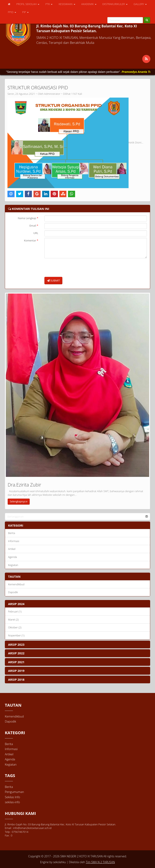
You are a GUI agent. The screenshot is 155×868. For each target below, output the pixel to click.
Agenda (13, 557)
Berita (12, 533)
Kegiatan (13, 565)
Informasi (14, 541)
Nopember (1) (16, 635)
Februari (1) (15, 611)
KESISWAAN (67, 4)
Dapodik (13, 592)
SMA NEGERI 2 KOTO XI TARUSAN (81, 856)
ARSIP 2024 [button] (16, 604)
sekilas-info (12, 802)
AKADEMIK (89, 4)
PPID (12, 12)
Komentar (31, 240)
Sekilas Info (12, 797)
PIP (25, 12)
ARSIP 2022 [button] (16, 653)
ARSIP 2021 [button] (16, 662)
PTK (49, 4)
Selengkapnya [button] (19, 502)
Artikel (12, 549)
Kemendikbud (16, 584)
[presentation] (75, 268)
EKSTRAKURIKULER (115, 4)
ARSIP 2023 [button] (16, 644)
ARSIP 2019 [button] (16, 671)
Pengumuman (14, 792)
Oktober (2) (15, 627)
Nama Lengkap (28, 218)
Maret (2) (13, 620)
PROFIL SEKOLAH (28, 4)
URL (36, 233)
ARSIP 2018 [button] (16, 679)
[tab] (77, 604)
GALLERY (140, 4)
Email (34, 226)
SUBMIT (53, 280)
